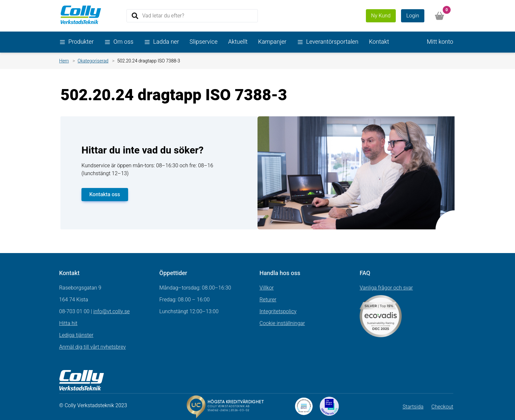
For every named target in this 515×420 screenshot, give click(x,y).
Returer (268, 300)
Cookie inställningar (282, 323)
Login (413, 16)
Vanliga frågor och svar (386, 288)
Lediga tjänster (76, 335)
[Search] (192, 16)
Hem (64, 61)
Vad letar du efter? (163, 15)
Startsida (413, 407)
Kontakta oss (105, 195)
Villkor (267, 288)
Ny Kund (381, 16)
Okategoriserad (93, 61)
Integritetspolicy (278, 312)
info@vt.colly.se (112, 312)
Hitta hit (68, 323)
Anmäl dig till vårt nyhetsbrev (92, 347)
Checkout (442, 407)
